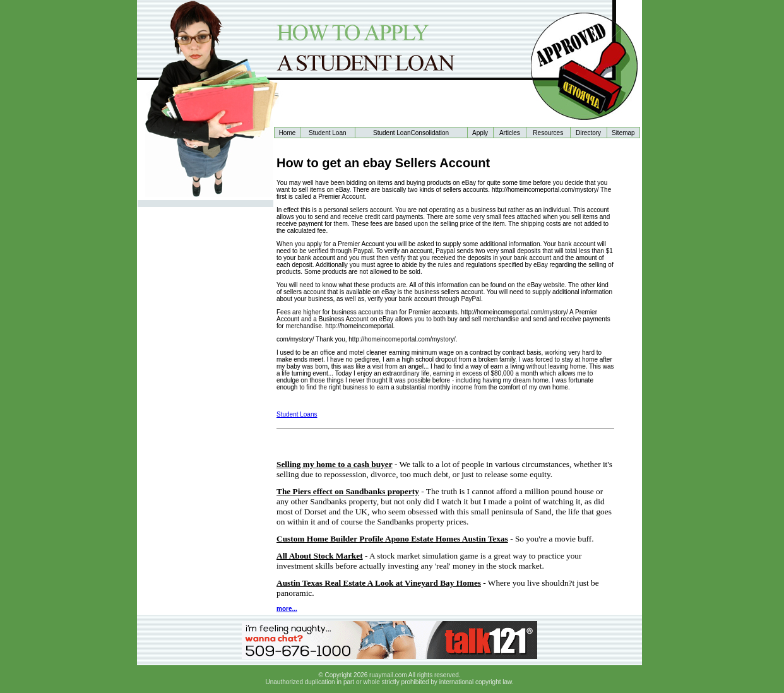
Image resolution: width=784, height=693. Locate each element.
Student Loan (328, 133)
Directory (588, 133)
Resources (548, 133)
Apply (480, 133)
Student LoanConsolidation (411, 133)
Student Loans (297, 414)
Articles (510, 133)
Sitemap (623, 133)
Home (288, 133)
